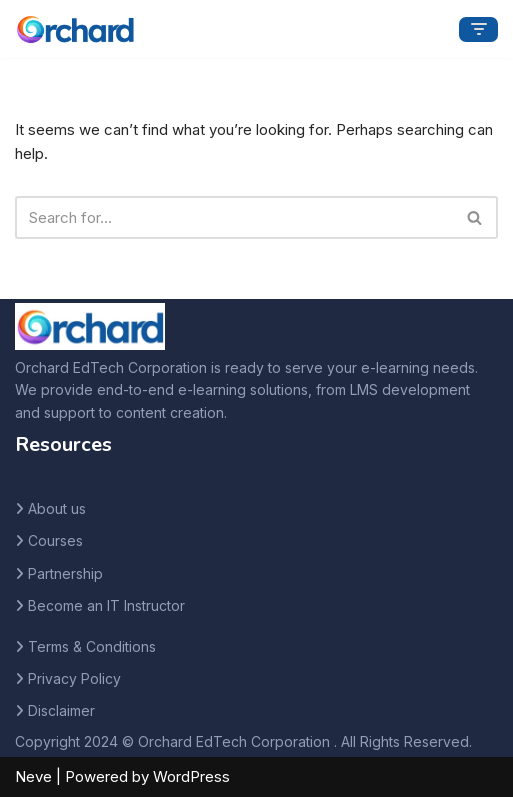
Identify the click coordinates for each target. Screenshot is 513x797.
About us (57, 508)
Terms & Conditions (92, 646)
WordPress (191, 776)
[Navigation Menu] (478, 29)
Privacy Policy (74, 678)
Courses (55, 540)
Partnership (65, 573)
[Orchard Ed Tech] (75, 29)
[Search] (234, 217)
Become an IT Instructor (106, 605)
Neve (33, 776)
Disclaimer (61, 710)
